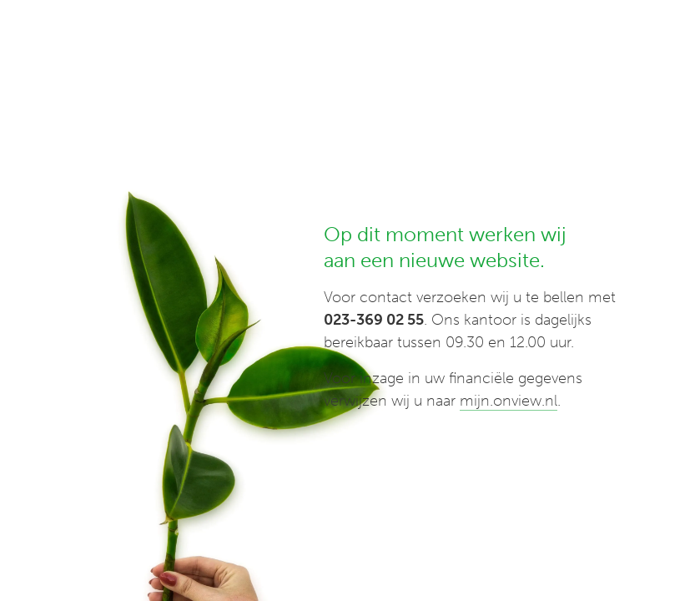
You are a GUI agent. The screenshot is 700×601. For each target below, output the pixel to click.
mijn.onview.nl (509, 401)
